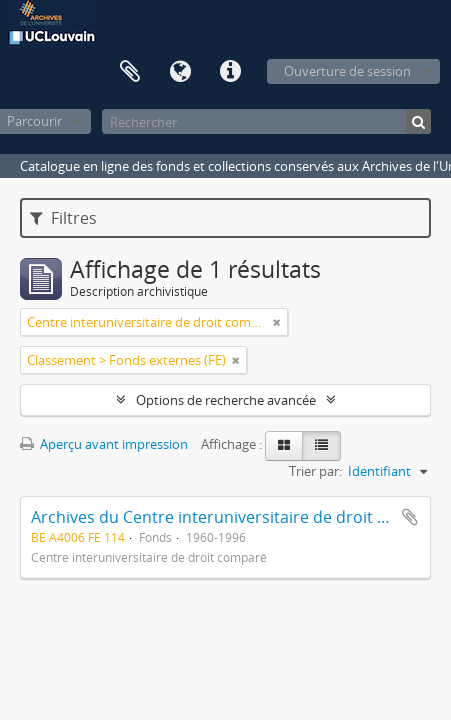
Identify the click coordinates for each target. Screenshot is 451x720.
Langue (180, 72)
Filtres (63, 218)
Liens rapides (230, 72)
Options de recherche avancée (226, 400)
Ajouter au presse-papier (410, 517)
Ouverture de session (347, 71)
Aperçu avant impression (104, 444)
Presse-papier (130, 72)
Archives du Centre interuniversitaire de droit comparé (238, 517)
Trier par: (315, 471)
